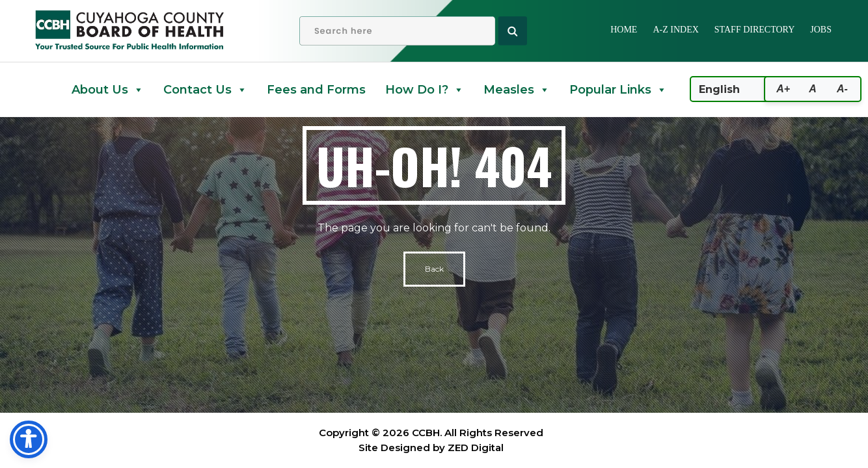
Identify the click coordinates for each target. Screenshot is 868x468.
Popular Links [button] (618, 90)
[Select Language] (748, 89)
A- (842, 89)
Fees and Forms (316, 90)
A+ (783, 89)
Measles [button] (517, 90)
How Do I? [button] (425, 90)
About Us (108, 90)
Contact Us (205, 90)
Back (434, 269)
